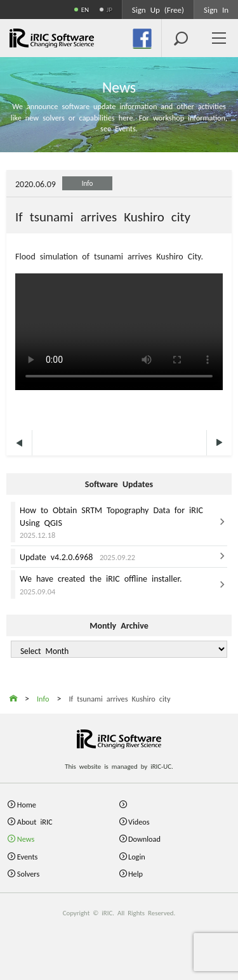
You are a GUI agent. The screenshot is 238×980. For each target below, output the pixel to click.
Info (88, 183)
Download (144, 838)
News (26, 838)
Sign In (216, 9)
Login (137, 856)
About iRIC (35, 821)
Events (28, 856)
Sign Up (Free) (158, 9)
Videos (139, 821)
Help (136, 873)
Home (27, 804)
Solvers (28, 873)
